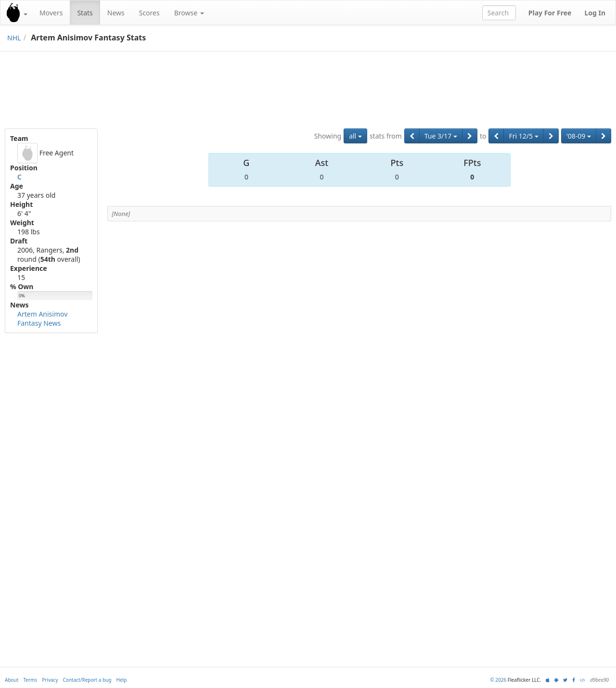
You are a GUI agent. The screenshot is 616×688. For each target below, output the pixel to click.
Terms (30, 680)
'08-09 (579, 136)
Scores (149, 13)
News (116, 13)
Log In (595, 13)
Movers (51, 13)
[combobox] (499, 13)
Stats (85, 13)
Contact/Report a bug (87, 680)
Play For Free (550, 13)
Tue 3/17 (441, 136)
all (355, 136)
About (12, 680)
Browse (189, 13)
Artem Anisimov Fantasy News (42, 319)
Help (122, 680)
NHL (14, 38)
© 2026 (498, 680)
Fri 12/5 (523, 136)
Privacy (50, 680)
